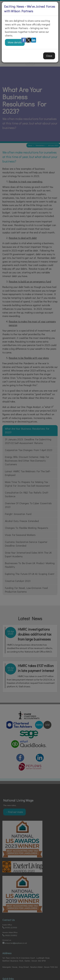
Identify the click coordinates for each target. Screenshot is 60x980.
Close (49, 56)
